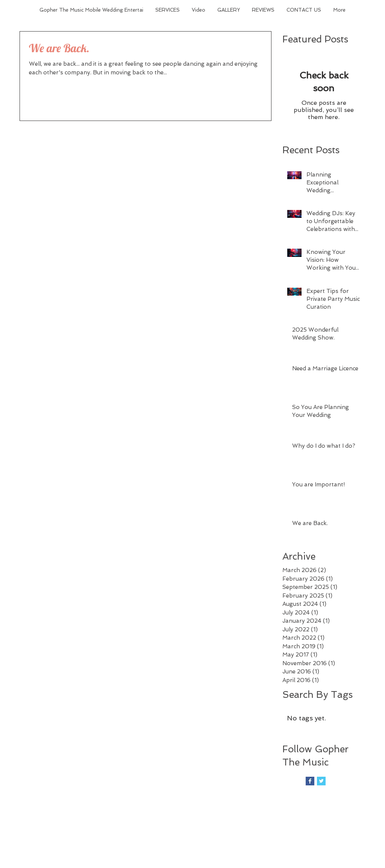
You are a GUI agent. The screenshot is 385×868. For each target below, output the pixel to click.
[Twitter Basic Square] (321, 781)
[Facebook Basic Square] (310, 781)
